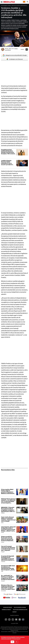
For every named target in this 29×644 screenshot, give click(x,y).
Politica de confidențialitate (20, 610)
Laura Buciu (8, 50)
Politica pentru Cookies (20, 607)
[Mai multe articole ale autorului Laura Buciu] (3, 49)
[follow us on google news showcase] (20, 594)
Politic (9, 5)
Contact (14, 612)
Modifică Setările (15, 615)
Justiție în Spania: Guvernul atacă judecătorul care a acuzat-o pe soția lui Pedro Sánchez (7, 163)
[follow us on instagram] (14, 598)
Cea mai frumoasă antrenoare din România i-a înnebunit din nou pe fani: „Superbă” (8, 548)
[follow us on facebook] (22, 598)
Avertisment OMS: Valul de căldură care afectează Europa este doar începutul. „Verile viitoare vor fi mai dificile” (8, 568)
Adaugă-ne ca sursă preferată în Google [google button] (15, 55)
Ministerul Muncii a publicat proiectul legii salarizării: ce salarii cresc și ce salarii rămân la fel (8, 587)
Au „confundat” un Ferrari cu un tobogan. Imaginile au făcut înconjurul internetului (8, 578)
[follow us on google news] (8, 594)
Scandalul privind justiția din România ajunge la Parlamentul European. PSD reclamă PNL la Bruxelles (8, 152)
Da (12, 642)
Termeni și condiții (6, 610)
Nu (17, 642)
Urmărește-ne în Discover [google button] (14, 59)
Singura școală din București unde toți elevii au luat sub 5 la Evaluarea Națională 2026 (7, 539)
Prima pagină (4, 5)
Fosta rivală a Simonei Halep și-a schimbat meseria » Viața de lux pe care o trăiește (8, 519)
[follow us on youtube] (7, 598)
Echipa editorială (8, 607)
